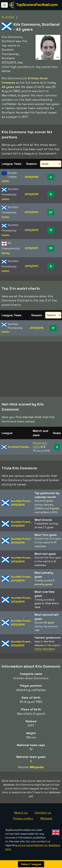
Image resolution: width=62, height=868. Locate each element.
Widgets (46, 818)
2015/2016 (31, 177)
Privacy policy (23, 818)
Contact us (43, 813)
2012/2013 (31, 230)
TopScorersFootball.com (37, 5)
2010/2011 (31, 248)
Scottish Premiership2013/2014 (25, 503)
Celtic (5, 181)
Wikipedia (37, 767)
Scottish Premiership (21, 447)
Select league (31, 864)
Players (8, 17)
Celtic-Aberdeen (45, 649)
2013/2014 (31, 212)
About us (21, 813)
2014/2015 (31, 194)
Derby (6, 253)
